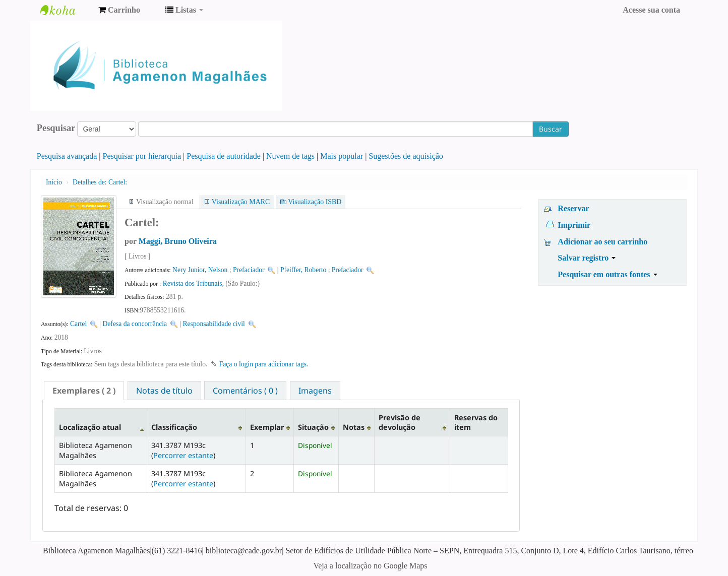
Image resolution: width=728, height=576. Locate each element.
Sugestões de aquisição (406, 156)
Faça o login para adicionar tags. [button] (264, 364)
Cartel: (100, 182)
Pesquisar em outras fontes (607, 274)
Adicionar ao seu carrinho (602, 242)
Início (54, 182)
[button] (119, 10)
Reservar (573, 208)
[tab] (84, 391)
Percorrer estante (183, 455)
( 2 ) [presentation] (84, 391)
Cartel (78, 324)
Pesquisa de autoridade (224, 156)
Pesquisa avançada (67, 156)
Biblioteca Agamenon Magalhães (66, 10)
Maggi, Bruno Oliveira (178, 241)
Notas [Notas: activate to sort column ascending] (354, 427)
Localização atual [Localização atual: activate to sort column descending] (90, 427)
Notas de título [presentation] (164, 391)
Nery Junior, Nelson (200, 270)
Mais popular (342, 156)
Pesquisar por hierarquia (142, 156)
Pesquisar (56, 128)
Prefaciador (249, 270)
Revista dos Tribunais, (194, 283)
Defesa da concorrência (135, 324)
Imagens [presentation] (315, 391)
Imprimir (574, 225)
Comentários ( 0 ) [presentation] (245, 391)
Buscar (551, 129)
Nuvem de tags (290, 156)
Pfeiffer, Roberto (303, 270)
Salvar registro (587, 258)
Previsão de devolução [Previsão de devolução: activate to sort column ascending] (400, 422)
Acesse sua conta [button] (651, 10)
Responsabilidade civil (214, 324)
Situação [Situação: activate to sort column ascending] (313, 427)
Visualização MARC (241, 202)
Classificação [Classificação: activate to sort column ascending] (174, 427)
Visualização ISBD (315, 202)
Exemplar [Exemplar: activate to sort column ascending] (267, 427)
